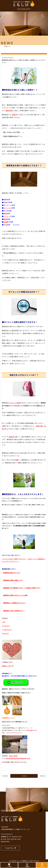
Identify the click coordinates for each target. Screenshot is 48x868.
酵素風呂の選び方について (12, 573)
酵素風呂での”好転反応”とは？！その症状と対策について (22, 588)
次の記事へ (42, 776)
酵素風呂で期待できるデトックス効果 (15, 595)
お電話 (27, 865)
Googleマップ (32, 730)
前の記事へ (6, 776)
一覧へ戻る (24, 776)
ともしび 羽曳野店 (22, 861)
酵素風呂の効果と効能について (13, 580)
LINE (4, 622)
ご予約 (9, 865)
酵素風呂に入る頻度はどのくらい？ (15, 603)
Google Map (10, 848)
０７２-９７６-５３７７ (14, 733)
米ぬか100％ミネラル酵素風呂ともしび (15, 722)
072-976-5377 (24, 9)
